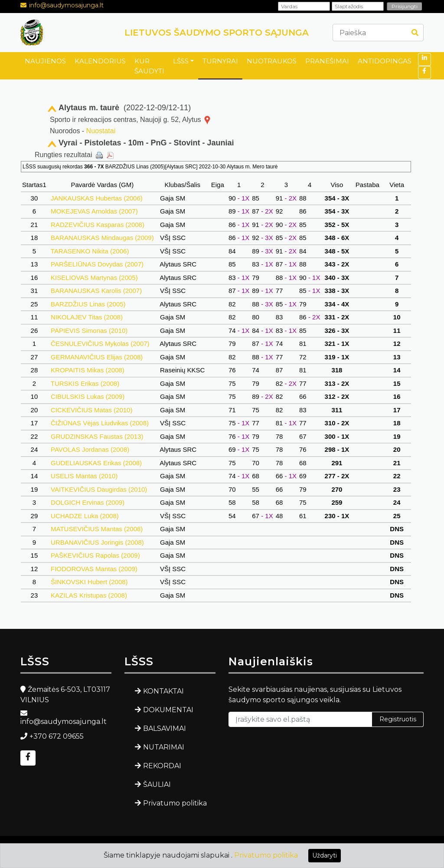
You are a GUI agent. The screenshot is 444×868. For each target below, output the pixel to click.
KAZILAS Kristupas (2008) (89, 595)
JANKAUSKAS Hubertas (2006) (97, 198)
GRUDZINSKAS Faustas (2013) (97, 436)
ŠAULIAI (157, 784)
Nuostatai (101, 131)
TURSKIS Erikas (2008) (85, 383)
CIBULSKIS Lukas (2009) (88, 396)
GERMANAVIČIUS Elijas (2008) (97, 357)
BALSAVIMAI (165, 728)
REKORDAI (162, 766)
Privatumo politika (175, 803)
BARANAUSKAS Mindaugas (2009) (102, 238)
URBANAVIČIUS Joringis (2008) (97, 542)
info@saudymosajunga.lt (66, 5)
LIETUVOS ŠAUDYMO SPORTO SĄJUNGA (217, 33)
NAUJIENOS (45, 61)
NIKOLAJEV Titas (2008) (87, 317)
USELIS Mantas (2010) (84, 476)
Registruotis (398, 719)
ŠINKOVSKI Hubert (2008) (89, 582)
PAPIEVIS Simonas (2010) (89, 330)
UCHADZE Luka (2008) (85, 516)
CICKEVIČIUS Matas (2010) (92, 410)
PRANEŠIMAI (327, 61)
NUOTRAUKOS (272, 61)
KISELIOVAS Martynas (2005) (94, 278)
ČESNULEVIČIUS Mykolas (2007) (100, 344)
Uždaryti (325, 855)
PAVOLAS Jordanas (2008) (90, 449)
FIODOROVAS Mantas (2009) (94, 569)
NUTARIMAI (164, 747)
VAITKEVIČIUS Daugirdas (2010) (99, 489)
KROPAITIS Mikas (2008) (88, 370)
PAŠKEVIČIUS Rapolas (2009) (95, 555)
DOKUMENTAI (168, 710)
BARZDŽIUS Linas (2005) (88, 304)
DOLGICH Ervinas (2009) (88, 502)
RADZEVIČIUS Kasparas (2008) (98, 225)
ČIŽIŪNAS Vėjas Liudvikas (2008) (100, 423)
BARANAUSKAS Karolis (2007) (96, 291)
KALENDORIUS (100, 61)
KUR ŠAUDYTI (149, 66)
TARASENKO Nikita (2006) (90, 251)
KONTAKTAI (163, 691)
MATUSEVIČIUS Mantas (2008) (97, 529)
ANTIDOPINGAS (385, 61)
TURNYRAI (220, 61)
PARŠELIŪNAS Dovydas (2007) (97, 264)
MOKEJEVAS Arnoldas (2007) (94, 211)
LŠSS (181, 61)
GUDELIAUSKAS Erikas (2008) (96, 463)
